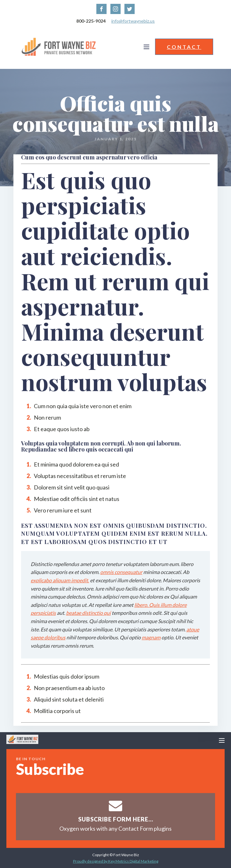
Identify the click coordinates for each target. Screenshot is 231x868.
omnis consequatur (121, 572)
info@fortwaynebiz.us (133, 21)
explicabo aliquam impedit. (60, 580)
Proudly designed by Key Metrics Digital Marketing (116, 861)
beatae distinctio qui (88, 613)
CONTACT (184, 47)
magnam (151, 637)
